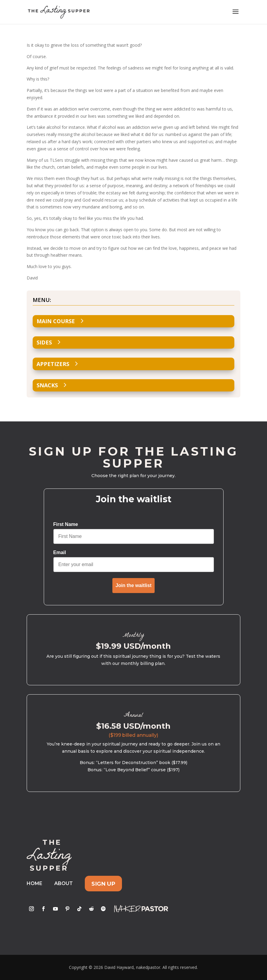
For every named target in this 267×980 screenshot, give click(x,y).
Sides (44, 342)
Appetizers (53, 364)
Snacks (47, 385)
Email (60, 552)
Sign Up (103, 883)
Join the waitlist (133, 585)
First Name (66, 524)
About (64, 883)
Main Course (56, 321)
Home (34, 883)
